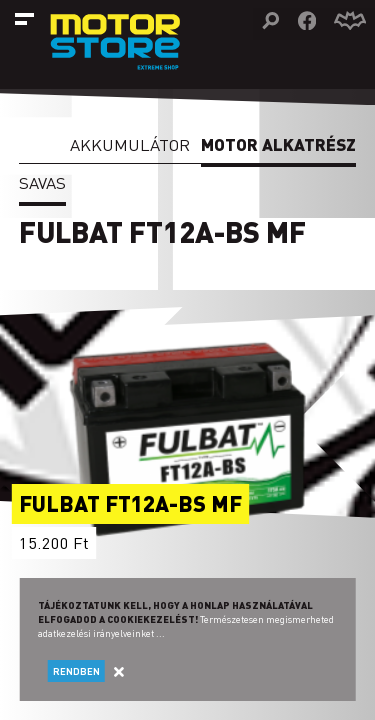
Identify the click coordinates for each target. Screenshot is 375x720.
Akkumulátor (130, 144)
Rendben (76, 671)
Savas (42, 182)
